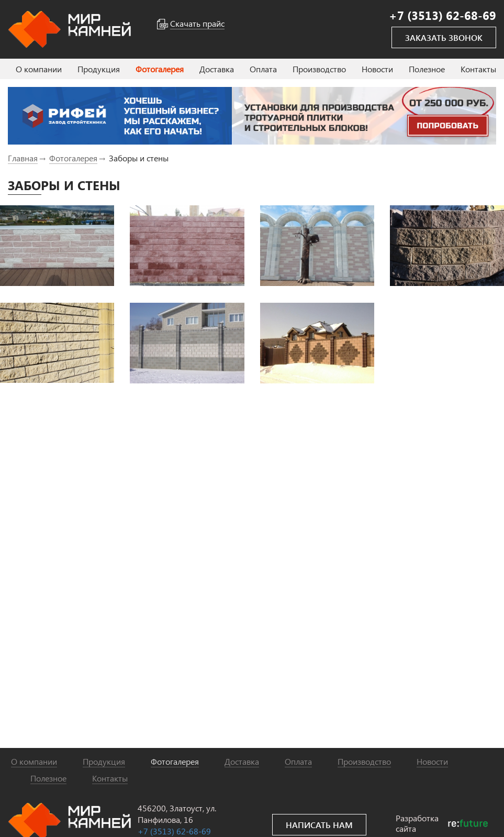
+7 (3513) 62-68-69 (174, 831)
